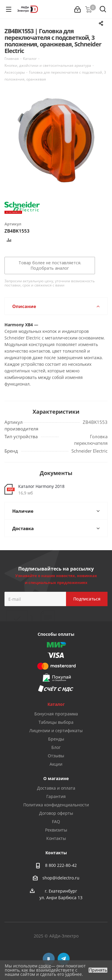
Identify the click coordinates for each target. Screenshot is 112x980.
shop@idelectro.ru (61, 878)
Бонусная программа (56, 714)
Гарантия (56, 796)
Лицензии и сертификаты (56, 731)
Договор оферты (56, 813)
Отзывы (56, 756)
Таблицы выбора (56, 722)
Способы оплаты (56, 634)
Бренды (56, 739)
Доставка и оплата (56, 788)
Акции (56, 764)
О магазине (56, 778)
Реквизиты (56, 830)
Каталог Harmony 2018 (41, 486)
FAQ (56, 822)
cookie (45, 966)
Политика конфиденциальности (56, 805)
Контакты (56, 838)
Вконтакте (49, 959)
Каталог (56, 704)
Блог (56, 747)
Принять (98, 970)
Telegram (64, 959)
